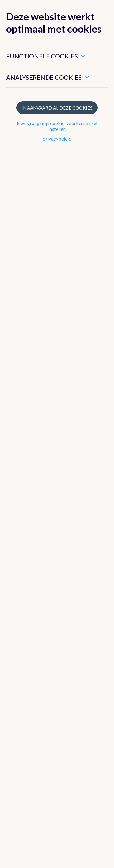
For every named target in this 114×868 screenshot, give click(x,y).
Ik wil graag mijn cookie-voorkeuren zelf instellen (57, 126)
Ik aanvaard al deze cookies (57, 108)
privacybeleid (57, 139)
